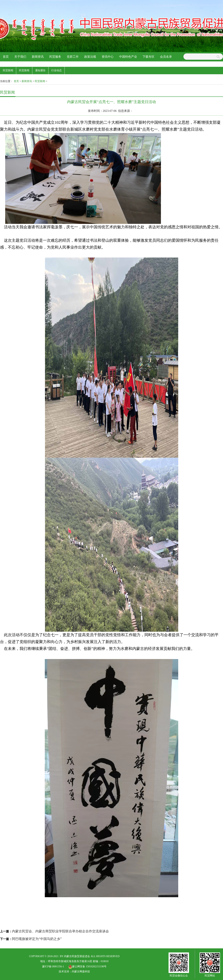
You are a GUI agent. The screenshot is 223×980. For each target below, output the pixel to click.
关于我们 (20, 57)
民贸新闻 (8, 70)
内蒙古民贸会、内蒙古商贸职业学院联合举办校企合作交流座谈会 (60, 931)
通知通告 (40, 70)
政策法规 (90, 57)
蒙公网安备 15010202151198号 (87, 967)
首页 (6, 57)
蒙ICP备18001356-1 (53, 967)
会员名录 (166, 57)
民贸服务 (55, 57)
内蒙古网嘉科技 (81, 972)
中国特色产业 (128, 57)
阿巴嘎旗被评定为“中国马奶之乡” (37, 939)
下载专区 (148, 57)
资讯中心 (108, 57)
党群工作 (73, 57)
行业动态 (56, 70)
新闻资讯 (38, 57)
